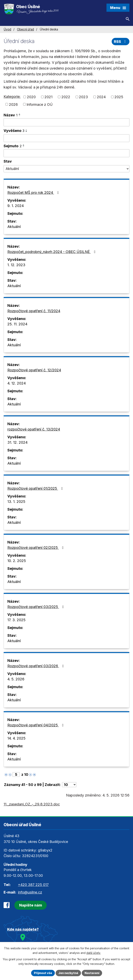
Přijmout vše (43, 973)
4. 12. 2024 (17, 383)
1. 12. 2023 (16, 265)
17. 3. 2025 (16, 620)
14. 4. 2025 (16, 738)
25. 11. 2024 (17, 324)
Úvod (7, 29)
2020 (31, 97)
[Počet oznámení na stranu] (69, 785)
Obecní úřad (25, 29)
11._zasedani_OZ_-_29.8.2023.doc (32, 804)
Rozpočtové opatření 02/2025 (36, 548)
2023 (83, 97)
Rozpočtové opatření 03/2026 (36, 666)
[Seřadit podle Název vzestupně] (20, 114)
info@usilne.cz (30, 892)
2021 (48, 97)
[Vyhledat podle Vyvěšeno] (66, 138)
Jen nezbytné (68, 973)
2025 (119, 97)
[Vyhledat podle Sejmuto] (66, 153)
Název (11, 115)
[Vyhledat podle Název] (66, 122)
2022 (66, 97)
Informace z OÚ (40, 104)
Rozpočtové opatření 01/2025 (36, 488)
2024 (101, 97)
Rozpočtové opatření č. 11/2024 (34, 311)
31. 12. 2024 (17, 442)
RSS (121, 42)
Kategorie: (12, 97)
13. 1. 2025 (16, 502)
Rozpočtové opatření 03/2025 (36, 607)
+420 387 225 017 (33, 885)
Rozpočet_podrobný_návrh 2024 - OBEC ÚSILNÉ (52, 252)
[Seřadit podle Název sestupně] (20, 116)
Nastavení (92, 973)
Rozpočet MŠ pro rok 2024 (34, 193)
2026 (13, 104)
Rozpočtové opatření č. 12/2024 (34, 370)
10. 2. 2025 (17, 561)
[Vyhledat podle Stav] (66, 169)
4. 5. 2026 (16, 679)
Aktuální (14, 227)
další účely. (94, 953)
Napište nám (31, 905)
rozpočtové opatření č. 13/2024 (34, 429)
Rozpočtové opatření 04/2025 (36, 725)
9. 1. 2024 (16, 206)
